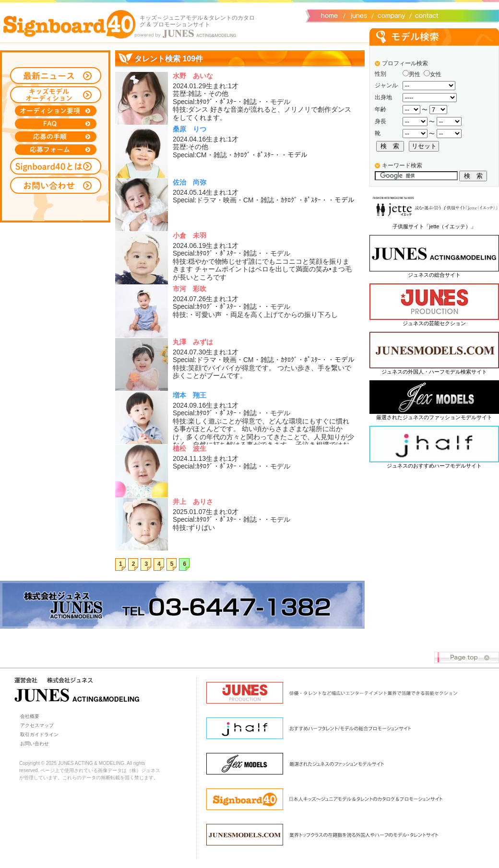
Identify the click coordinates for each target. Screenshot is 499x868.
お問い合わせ (425, 15)
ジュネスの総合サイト (434, 275)
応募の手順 (56, 137)
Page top (467, 658)
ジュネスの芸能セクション (434, 323)
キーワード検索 (402, 165)
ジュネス (357, 15)
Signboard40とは (56, 166)
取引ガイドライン (39, 734)
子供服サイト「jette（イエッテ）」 (434, 226)
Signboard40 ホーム (70, 24)
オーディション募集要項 (56, 111)
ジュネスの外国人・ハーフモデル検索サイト (434, 372)
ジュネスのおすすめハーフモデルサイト (434, 466)
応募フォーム (56, 150)
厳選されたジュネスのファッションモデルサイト (434, 417)
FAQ (56, 124)
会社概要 (390, 15)
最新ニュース (56, 76)
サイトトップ (329, 15)
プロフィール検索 (405, 63)
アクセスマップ (37, 725)
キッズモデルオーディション (56, 95)
